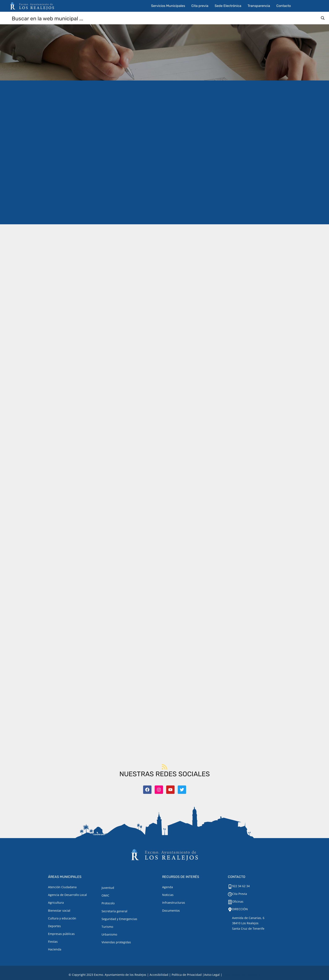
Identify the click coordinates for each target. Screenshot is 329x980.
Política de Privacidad (187, 975)
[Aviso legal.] (212, 975)
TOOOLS (254, 975)
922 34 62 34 (241, 886)
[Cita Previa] (230, 894)
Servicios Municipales (168, 6)
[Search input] (165, 18)
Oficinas (238, 901)
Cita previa (200, 6)
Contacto (284, 6)
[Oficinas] (230, 902)
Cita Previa (240, 894)
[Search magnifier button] (323, 18)
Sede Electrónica (228, 6)
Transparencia (259, 6)
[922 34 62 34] (230, 887)
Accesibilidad (159, 975)
